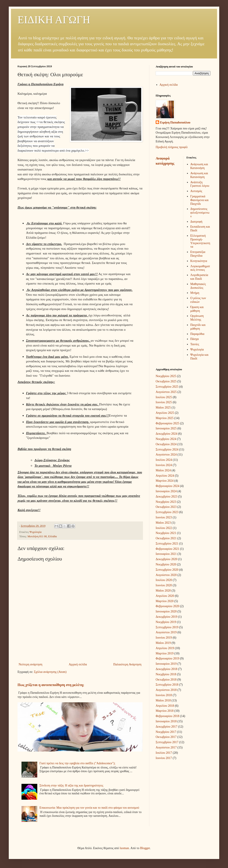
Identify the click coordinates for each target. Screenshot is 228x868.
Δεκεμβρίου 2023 (167, 497)
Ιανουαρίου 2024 (166, 491)
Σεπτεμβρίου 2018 (167, 685)
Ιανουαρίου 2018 (166, 721)
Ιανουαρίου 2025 (166, 428)
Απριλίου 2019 (165, 648)
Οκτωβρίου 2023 (166, 507)
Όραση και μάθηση (197, 309)
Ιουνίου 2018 (164, 695)
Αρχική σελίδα (78, 664)
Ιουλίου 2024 (164, 460)
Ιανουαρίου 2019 (166, 664)
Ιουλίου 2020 (164, 580)
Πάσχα (194, 339)
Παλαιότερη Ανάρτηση (127, 664)
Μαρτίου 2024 (165, 481)
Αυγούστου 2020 (166, 575)
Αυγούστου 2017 (166, 747)
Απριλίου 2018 (165, 706)
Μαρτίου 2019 (165, 653)
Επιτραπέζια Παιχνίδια (198, 254)
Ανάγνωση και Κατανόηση (199, 175)
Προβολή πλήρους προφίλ (172, 147)
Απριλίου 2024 (165, 476)
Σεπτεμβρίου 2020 (167, 570)
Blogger (145, 848)
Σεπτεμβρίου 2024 (167, 449)
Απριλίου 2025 (165, 413)
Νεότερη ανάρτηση (30, 664)
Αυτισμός (196, 191)
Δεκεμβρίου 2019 (167, 617)
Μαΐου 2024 (163, 470)
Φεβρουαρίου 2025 (167, 423)
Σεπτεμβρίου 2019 (167, 627)
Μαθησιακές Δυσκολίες (198, 286)
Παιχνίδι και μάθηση (198, 327)
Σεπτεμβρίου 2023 (167, 512)
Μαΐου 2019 (163, 643)
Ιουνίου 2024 (164, 465)
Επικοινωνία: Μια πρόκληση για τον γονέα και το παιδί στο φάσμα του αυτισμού (89, 808)
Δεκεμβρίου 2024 (167, 434)
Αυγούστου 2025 (166, 392)
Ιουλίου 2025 (164, 397)
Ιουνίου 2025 (164, 402)
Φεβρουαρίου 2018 (167, 716)
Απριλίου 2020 (165, 596)
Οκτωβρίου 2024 (166, 444)
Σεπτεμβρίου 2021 (167, 544)
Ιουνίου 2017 (164, 758)
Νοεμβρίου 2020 (166, 564)
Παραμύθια (197, 334)
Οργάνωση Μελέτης (197, 318)
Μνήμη (195, 293)
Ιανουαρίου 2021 (166, 554)
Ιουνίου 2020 (164, 585)
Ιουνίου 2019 (164, 638)
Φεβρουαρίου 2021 (167, 549)
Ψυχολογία (35, 532)
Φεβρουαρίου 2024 (167, 486)
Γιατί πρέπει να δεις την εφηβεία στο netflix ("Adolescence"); (77, 763)
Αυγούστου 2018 (166, 690)
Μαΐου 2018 (163, 700)
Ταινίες (195, 344)
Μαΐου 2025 (163, 408)
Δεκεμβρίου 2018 (167, 669)
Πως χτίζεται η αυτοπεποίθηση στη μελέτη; (51, 685)
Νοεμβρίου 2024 (166, 439)
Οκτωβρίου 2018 (166, 680)
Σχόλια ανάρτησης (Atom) (50, 672)
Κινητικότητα (199, 261)
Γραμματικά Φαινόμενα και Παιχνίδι (199, 200)
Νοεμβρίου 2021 (166, 533)
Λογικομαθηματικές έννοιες (200, 268)
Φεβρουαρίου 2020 (167, 606)
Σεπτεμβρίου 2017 (167, 742)
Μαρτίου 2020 (165, 601)
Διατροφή (196, 222)
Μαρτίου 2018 (165, 711)
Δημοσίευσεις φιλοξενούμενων (200, 213)
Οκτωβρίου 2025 (166, 381)
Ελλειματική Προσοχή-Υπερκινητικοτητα (200, 241)
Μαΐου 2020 (163, 591)
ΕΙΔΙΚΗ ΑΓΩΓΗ (54, 20)
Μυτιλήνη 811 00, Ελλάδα (42, 536)
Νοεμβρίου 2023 (166, 502)
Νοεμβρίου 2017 (166, 732)
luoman (124, 848)
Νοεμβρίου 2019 (166, 622)
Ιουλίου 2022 (164, 528)
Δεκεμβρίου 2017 (167, 727)
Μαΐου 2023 (163, 523)
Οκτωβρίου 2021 (166, 538)
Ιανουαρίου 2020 (166, 611)
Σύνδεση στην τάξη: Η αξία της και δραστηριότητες (71, 785)
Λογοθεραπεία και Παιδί (199, 277)
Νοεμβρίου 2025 (166, 376)
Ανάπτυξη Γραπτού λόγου (200, 184)
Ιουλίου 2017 (164, 753)
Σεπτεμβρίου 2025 (167, 387)
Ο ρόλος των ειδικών (198, 300)
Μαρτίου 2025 (165, 418)
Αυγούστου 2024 (166, 455)
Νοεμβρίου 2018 (166, 674)
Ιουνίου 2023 (164, 517)
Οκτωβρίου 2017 (166, 737)
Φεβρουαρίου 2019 (167, 658)
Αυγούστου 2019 (166, 632)
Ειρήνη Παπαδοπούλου (175, 123)
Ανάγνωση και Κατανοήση (199, 166)
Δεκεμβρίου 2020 (167, 559)
